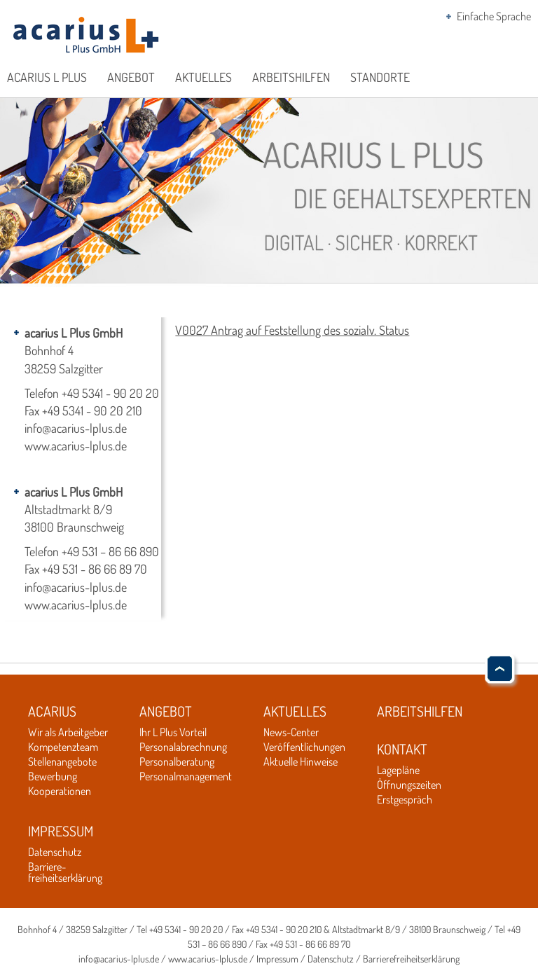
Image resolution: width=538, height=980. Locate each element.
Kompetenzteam (63, 747)
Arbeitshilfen (291, 77)
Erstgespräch (405, 799)
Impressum (61, 831)
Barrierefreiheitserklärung (411, 959)
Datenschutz (55, 852)
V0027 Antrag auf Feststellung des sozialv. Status (292, 330)
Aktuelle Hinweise (301, 761)
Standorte (380, 77)
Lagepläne (398, 770)
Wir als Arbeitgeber (68, 732)
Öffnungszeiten (409, 785)
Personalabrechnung (183, 747)
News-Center (291, 732)
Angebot (131, 77)
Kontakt (402, 749)
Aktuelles (204, 77)
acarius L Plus (47, 77)
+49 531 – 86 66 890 (110, 551)
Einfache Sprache (494, 16)
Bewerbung (53, 776)
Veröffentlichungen (304, 747)
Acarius (52, 711)
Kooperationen (60, 791)
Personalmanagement (186, 776)
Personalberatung (177, 761)
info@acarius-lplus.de (76, 428)
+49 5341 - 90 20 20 (110, 393)
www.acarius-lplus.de (76, 446)
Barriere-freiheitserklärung (65, 872)
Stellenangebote (62, 761)
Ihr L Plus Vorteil (173, 732)
